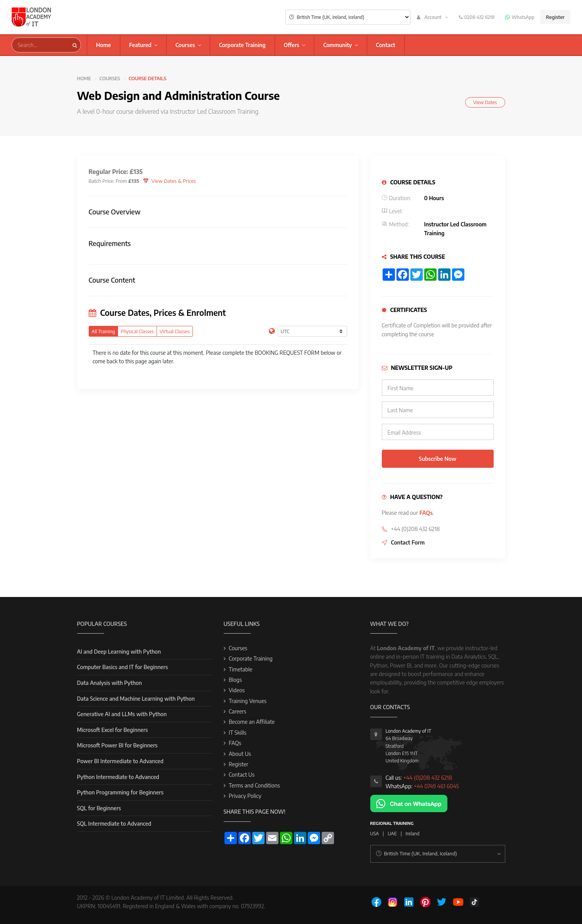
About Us (240, 754)
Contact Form (408, 542)
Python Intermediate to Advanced (118, 777)
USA (375, 834)
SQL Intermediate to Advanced (114, 824)
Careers (238, 711)
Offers (292, 45)
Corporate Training (242, 45)
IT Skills (238, 733)
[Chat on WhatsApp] (409, 803)
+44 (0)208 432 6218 (428, 778)
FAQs (426, 513)
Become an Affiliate (252, 722)
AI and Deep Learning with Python (119, 652)
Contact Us (242, 775)
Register (555, 17)
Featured (140, 45)
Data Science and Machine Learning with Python (136, 699)
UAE (392, 834)
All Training (103, 331)
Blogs (235, 680)
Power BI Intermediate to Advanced (120, 761)
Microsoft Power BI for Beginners (117, 745)
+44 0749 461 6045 (436, 786)
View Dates (485, 102)
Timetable (240, 669)
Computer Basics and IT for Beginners (123, 667)
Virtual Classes (175, 331)
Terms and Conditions (254, 785)
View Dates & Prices (174, 181)
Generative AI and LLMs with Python (122, 714)
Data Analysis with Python (110, 683)
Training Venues (248, 701)
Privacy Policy (245, 796)
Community (338, 45)
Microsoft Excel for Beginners (113, 730)
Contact (386, 45)
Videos (237, 690)
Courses (185, 45)
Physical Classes (137, 331)
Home (104, 45)
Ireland (413, 834)
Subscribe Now (438, 459)
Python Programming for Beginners (120, 792)
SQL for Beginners (99, 808)
